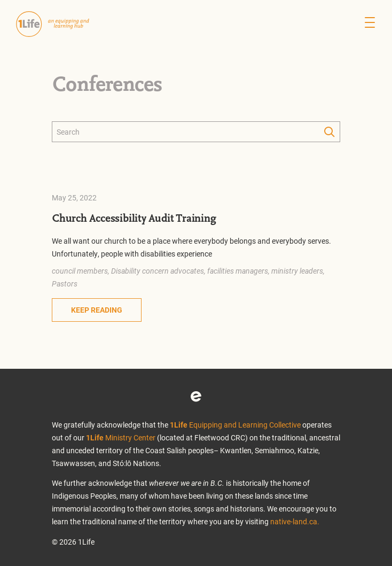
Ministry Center (121, 437)
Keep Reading (97, 310)
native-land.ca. (295, 521)
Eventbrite (196, 397)
